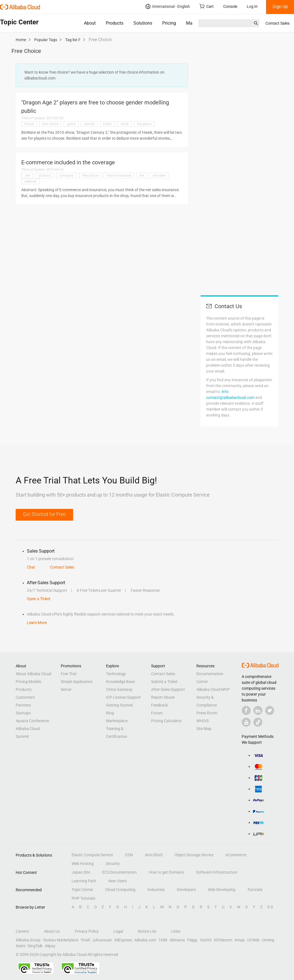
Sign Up (280, 7)
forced (29, 124)
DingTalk (35, 946)
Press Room (207, 713)
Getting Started (119, 705)
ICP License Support (124, 697)
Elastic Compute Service (92, 855)
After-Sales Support (168, 689)
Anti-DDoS (154, 855)
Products (115, 23)
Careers (22, 931)
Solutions (143, 23)
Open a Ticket (39, 599)
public (108, 124)
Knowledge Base (120, 682)
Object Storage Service (194, 855)
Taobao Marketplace (61, 940)
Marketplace (117, 721)
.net (27, 176)
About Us (52, 931)
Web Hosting (83, 864)
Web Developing (222, 890)
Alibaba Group (28, 940)
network (30, 181)
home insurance (119, 176)
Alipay (50, 946)
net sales (159, 176)
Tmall (85, 940)
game (71, 124)
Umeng (268, 940)
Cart (207, 6)
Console (230, 6)
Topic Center (82, 890)
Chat (31, 567)
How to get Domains (166, 872)
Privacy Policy (87, 931)
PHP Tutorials (84, 898)
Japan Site (81, 872)
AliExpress (123, 940)
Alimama (177, 940)
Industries (156, 890)
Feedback (159, 705)
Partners (23, 705)
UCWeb (253, 940)
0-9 (270, 907)
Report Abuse (163, 697)
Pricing (169, 23)
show (125, 124)
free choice (50, 124)
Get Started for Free (44, 514)
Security (113, 864)
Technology (116, 674)
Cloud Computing (120, 890)
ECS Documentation (119, 872)
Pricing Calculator (166, 721)
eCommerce (236, 855)
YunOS (206, 940)
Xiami (21, 946)
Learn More (37, 623)
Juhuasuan (102, 940)
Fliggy (192, 940)
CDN (129, 855)
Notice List (147, 931)
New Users (117, 881)
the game (144, 124)
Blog (110, 713)
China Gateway (119, 689)
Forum (157, 713)
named (89, 124)
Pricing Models (28, 682)
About (90, 23)
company (66, 176)
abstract (45, 176)
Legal (118, 931)
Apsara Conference (32, 721)
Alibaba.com (145, 940)
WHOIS (203, 721)
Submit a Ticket (164, 682)
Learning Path (84, 881)
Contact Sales (277, 23)
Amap (240, 940)
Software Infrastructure (217, 872)
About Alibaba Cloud (33, 674)
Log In (252, 6)
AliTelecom (223, 940)
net (142, 176)
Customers (25, 697)
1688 (163, 940)
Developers (186, 890)
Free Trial (69, 674)
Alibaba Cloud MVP (213, 689)
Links (176, 931)
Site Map (204, 729)
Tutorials (255, 890)
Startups (23, 713)
